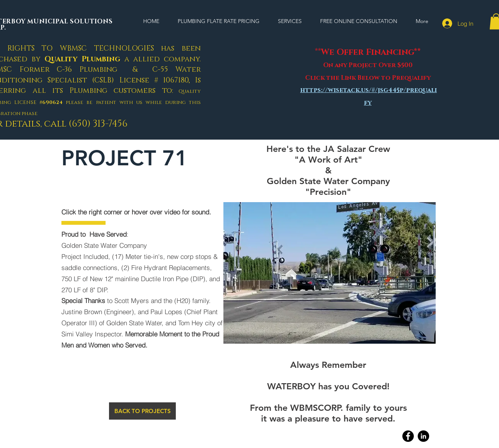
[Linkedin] (423, 436)
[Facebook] (408, 436)
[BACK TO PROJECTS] (142, 411)
